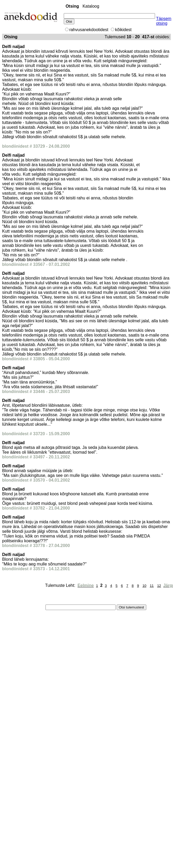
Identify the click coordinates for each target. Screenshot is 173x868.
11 (152, 586)
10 (144, 586)
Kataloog (91, 6)
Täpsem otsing (164, 21)
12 (159, 586)
